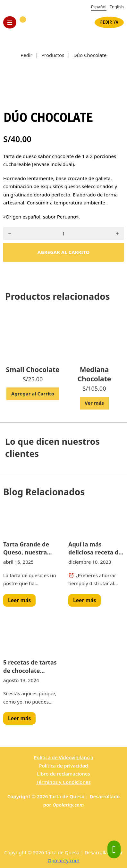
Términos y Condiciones (63, 782)
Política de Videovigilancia (63, 757)
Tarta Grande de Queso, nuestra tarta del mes (26, 548)
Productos (53, 55)
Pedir (26, 55)
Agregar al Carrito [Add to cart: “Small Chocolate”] (33, 394)
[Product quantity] (63, 234)
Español (99, 7)
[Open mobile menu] (10, 22)
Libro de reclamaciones (63, 774)
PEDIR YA (109, 22)
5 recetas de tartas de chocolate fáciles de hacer (30, 666)
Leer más (19, 600)
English (117, 7)
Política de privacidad (64, 766)
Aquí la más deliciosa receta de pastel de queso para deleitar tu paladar (95, 548)
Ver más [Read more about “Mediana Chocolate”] (94, 403)
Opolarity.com (68, 805)
